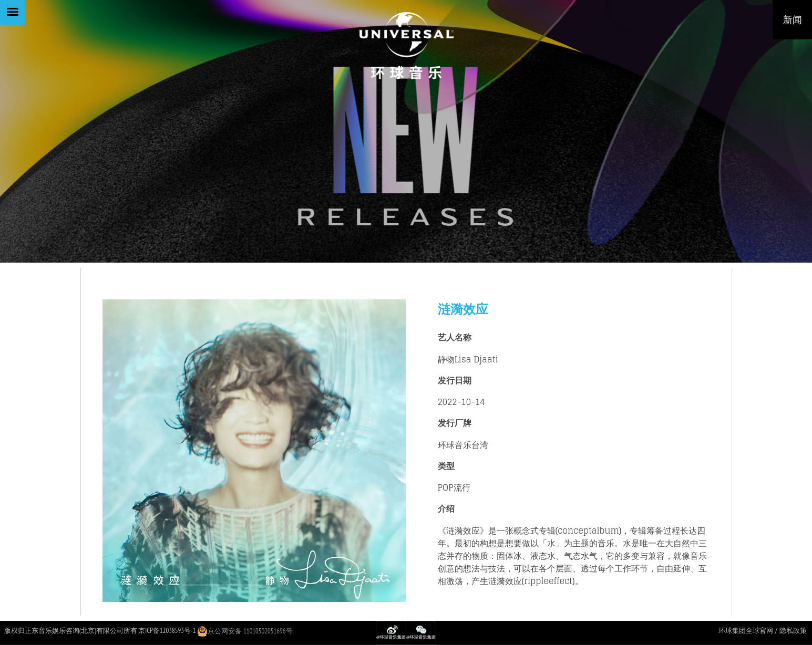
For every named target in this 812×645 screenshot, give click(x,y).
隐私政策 (793, 631)
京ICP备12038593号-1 (167, 631)
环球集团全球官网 (746, 631)
